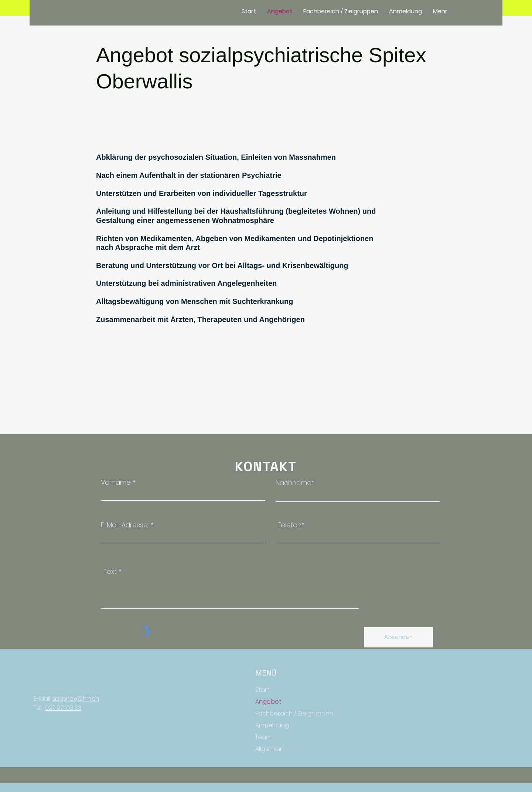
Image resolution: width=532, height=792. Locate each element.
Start (262, 690)
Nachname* (295, 483)
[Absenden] (398, 637)
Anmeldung (272, 725)
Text (110, 572)
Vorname (116, 483)
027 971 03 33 (63, 708)
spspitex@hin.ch (76, 699)
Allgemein (270, 749)
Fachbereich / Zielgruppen (290, 713)
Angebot (268, 702)
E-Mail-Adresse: (126, 525)
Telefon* (291, 525)
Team (263, 737)
